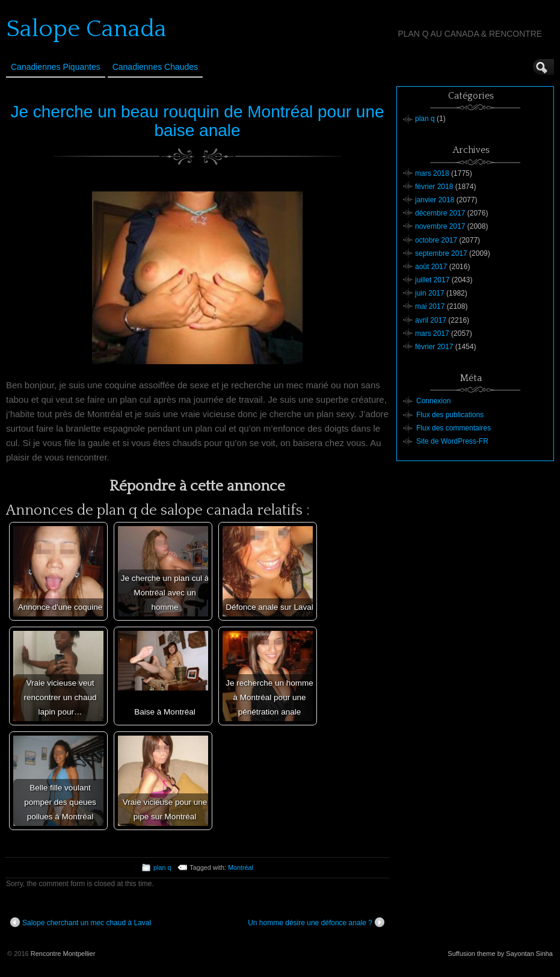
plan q (162, 867)
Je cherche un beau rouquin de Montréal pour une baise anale (197, 121)
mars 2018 (432, 173)
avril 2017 (431, 320)
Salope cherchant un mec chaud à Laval (81, 922)
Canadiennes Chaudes (155, 67)
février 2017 (434, 347)
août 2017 (431, 267)
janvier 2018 (435, 200)
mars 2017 (432, 333)
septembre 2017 (441, 253)
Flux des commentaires (454, 428)
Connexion (433, 401)
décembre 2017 (440, 213)
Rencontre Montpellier (63, 954)
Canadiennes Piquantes (56, 67)
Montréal (241, 867)
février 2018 (434, 187)
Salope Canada (86, 29)
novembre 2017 (440, 226)
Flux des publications (450, 415)
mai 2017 (430, 306)
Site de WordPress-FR (452, 441)
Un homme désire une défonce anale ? (316, 922)
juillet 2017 (432, 280)
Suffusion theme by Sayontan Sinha (500, 954)
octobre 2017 (436, 240)
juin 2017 (430, 293)
